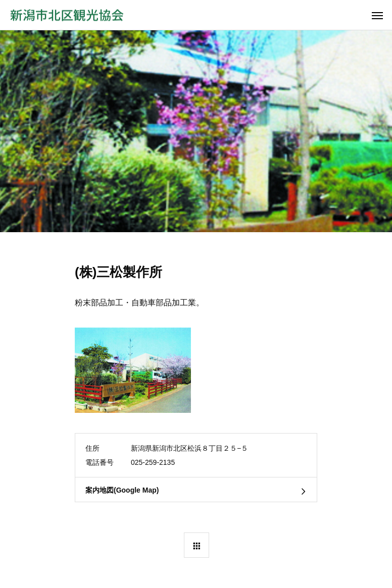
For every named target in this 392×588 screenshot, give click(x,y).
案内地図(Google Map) (122, 490)
